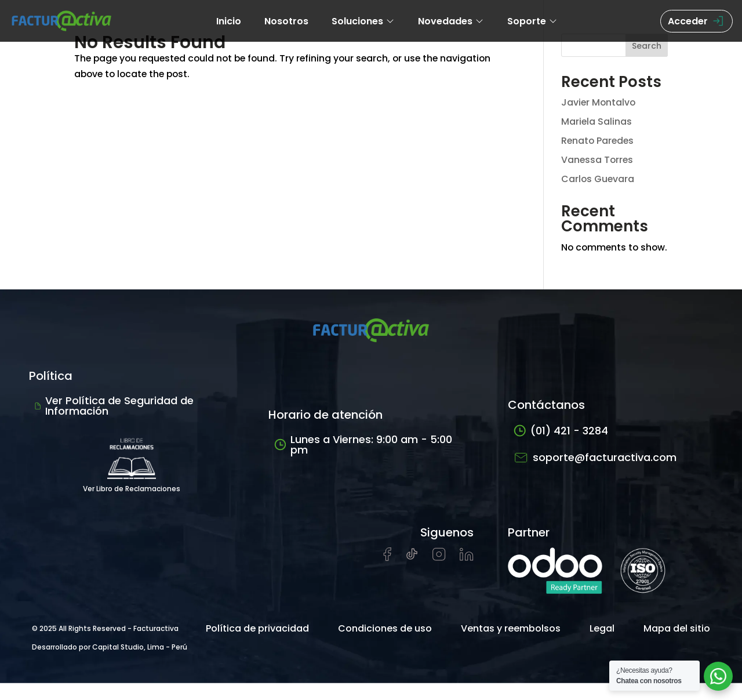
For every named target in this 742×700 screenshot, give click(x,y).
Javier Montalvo (599, 102)
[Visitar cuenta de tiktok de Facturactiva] (412, 574)
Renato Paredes (599, 141)
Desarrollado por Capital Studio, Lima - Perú (110, 664)
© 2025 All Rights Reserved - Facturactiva (105, 645)
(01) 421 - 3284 (561, 448)
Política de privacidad (257, 645)
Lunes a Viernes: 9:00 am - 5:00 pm (363, 462)
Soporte (532, 21)
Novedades (451, 21)
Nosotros (286, 21)
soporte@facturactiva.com (595, 475)
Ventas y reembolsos (511, 645)
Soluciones (363, 21)
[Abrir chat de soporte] (718, 676)
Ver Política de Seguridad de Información (114, 423)
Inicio (229, 21)
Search (647, 46)
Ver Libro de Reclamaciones (132, 479)
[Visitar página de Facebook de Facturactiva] (387, 575)
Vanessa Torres (598, 160)
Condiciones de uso (385, 645)
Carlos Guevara (598, 179)
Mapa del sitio (677, 645)
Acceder (696, 21)
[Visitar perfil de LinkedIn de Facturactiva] (467, 574)
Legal (602, 645)
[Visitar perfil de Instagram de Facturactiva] (439, 574)
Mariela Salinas (597, 121)
